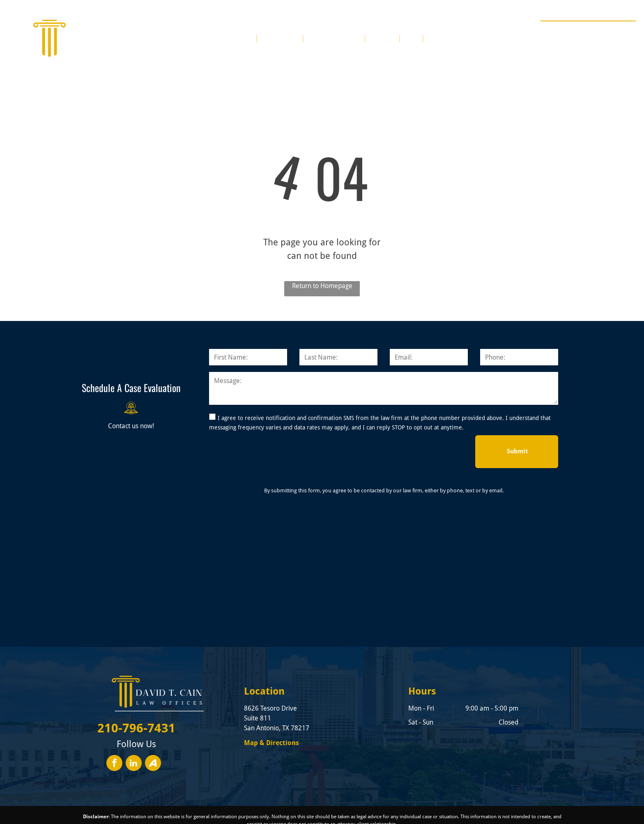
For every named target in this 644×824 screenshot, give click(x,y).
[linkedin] (134, 764)
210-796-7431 (606, 30)
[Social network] (153, 764)
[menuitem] (245, 38)
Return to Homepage (322, 286)
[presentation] (271, 451)
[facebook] (114, 764)
